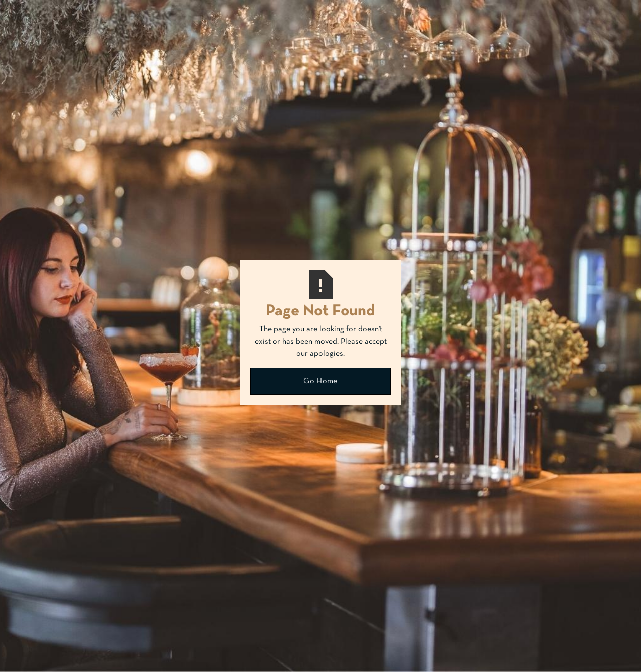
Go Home (320, 381)
